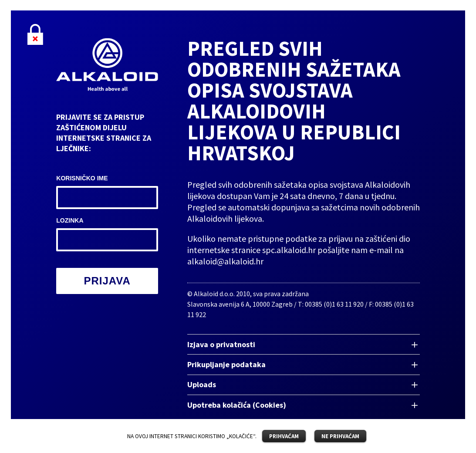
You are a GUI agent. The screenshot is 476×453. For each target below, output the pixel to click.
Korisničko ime (82, 178)
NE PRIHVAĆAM (340, 436)
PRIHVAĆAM (284, 436)
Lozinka (70, 220)
